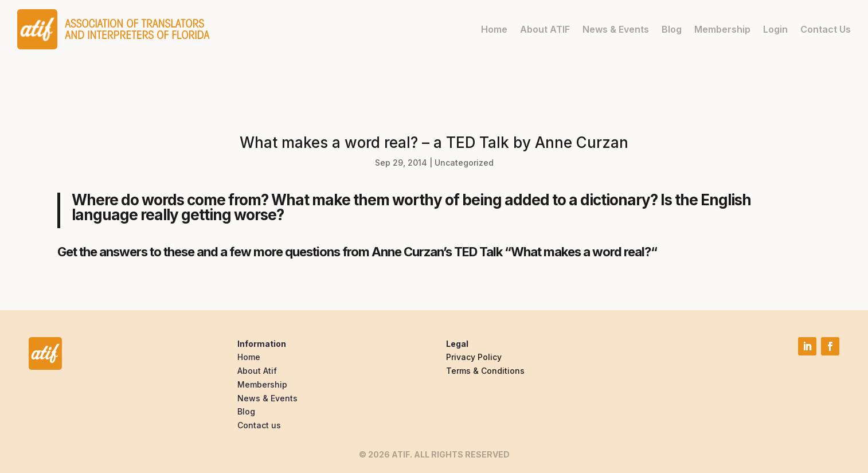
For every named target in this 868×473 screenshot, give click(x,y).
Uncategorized (464, 163)
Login (775, 29)
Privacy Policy (474, 357)
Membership (722, 29)
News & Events (616, 29)
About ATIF (545, 29)
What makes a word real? (581, 252)
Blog (672, 29)
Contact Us (826, 29)
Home (494, 29)
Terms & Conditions (485, 371)
